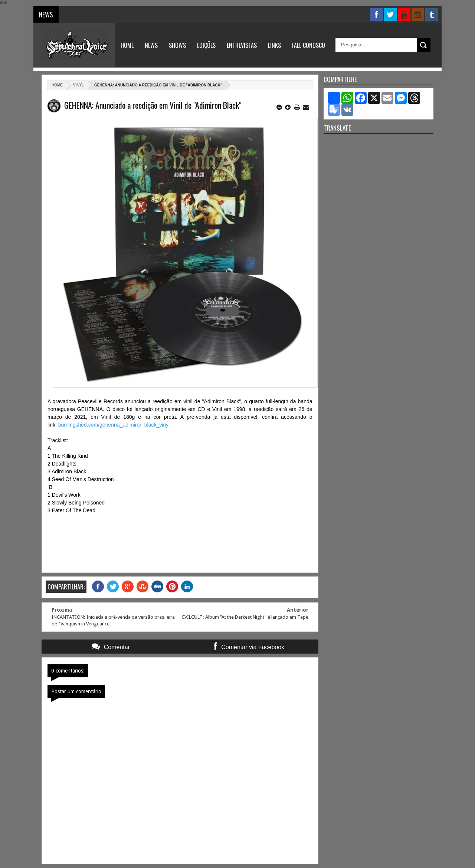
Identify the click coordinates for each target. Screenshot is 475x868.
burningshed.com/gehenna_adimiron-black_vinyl (114, 425)
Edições (206, 45)
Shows (177, 45)
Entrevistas (242, 45)
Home (127, 45)
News (151, 45)
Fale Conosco (309, 45)
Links (274, 45)
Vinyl (78, 85)
